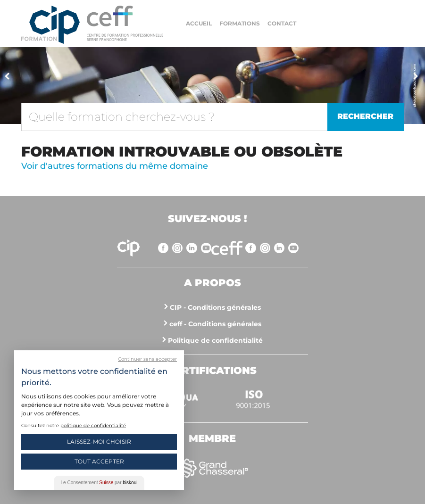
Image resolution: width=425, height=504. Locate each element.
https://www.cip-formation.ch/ (125, 23)
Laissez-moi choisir (99, 442)
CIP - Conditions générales (215, 307)
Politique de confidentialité (215, 340)
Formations (240, 23)
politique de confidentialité (93, 426)
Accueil (199, 23)
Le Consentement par (99, 483)
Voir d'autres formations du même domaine (115, 166)
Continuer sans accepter (147, 359)
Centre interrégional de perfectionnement (50, 25)
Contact (282, 23)
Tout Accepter (99, 461)
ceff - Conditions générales (215, 324)
